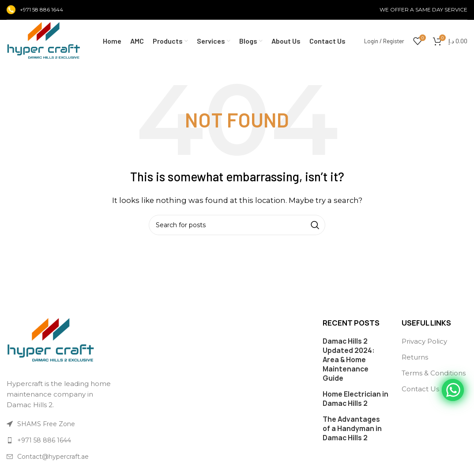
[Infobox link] (35, 10)
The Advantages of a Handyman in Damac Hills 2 (352, 429)
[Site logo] (44, 40)
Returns (415, 357)
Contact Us (420, 389)
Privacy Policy (424, 341)
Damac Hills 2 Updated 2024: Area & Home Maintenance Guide (349, 360)
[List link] (59, 440)
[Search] (237, 225)
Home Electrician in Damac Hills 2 (355, 399)
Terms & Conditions (434, 373)
